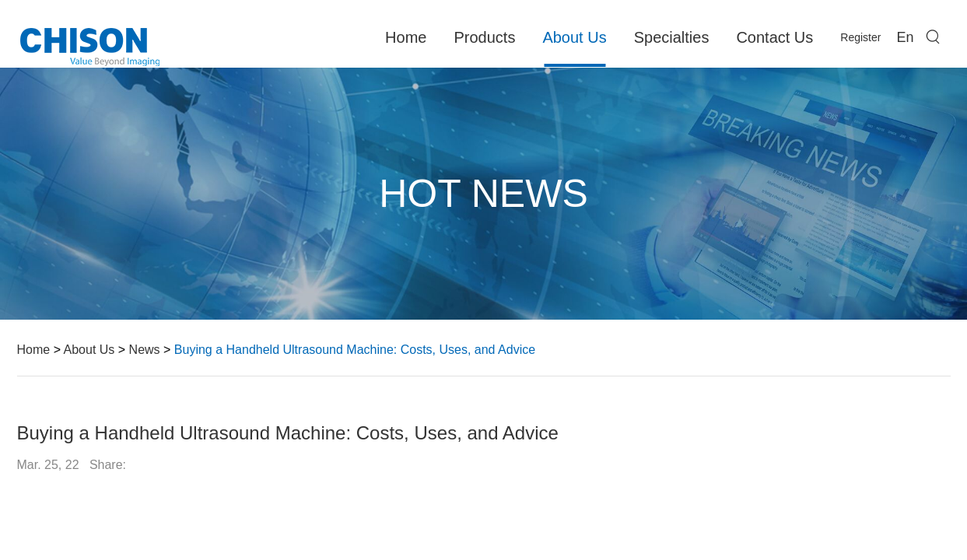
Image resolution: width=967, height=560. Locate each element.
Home (406, 37)
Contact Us (774, 37)
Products (484, 37)
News (145, 350)
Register (860, 37)
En (905, 37)
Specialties (672, 37)
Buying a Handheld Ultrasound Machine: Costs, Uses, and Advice (355, 350)
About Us (574, 37)
